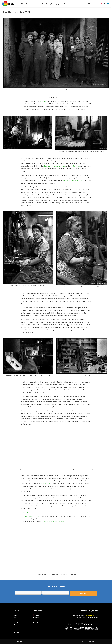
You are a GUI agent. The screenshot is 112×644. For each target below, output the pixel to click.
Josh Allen (43, 101)
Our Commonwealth (32, 4)
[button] (83, 594)
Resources (16, 632)
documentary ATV (47, 484)
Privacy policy (84, 641)
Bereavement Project (71, 4)
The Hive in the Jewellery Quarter (74, 180)
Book (15, 618)
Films (90, 4)
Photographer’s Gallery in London (55, 166)
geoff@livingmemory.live (92, 615)
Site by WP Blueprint (94, 641)
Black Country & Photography (51, 4)
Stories (83, 4)
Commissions (17, 630)
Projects (16, 620)
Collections (16, 622)
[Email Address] (56, 593)
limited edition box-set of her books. (54, 521)
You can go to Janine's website (31, 516)
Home (15, 615)
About (97, 4)
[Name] (28, 593)
